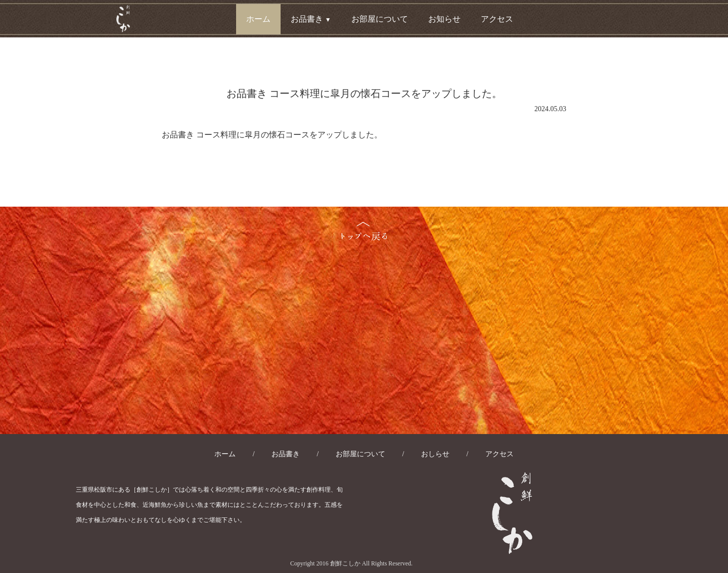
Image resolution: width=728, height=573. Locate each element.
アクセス (497, 19)
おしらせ (435, 454)
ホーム (258, 19)
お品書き (286, 454)
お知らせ (444, 19)
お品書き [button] (311, 19)
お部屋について (380, 19)
